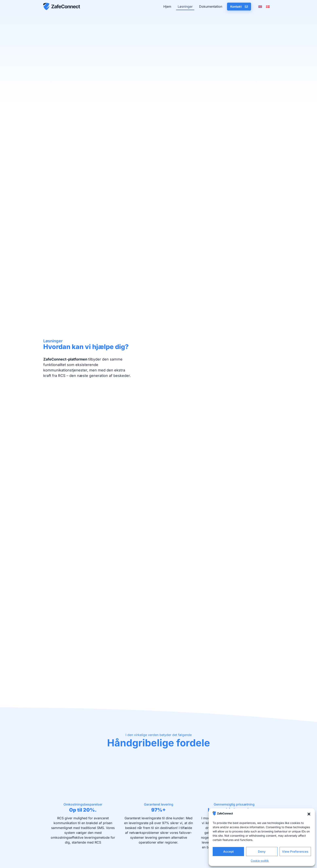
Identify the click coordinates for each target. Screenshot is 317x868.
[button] (309, 814)
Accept (228, 852)
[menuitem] (260, 7)
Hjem (167, 6)
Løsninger (185, 6)
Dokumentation (211, 6)
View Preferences (295, 852)
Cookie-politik (260, 861)
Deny (262, 852)
